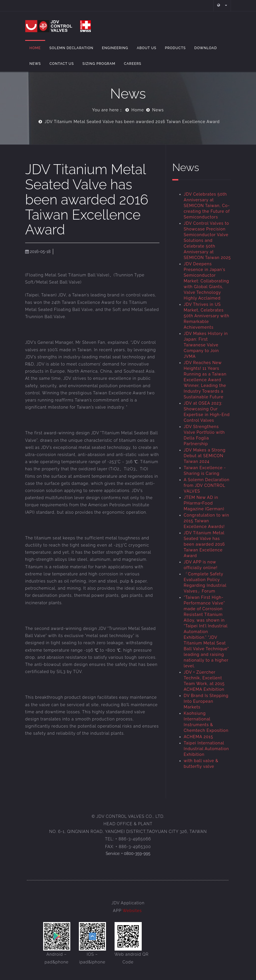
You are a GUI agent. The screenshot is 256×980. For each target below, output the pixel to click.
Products (175, 48)
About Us (147, 48)
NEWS (35, 64)
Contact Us (62, 64)
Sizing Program (99, 64)
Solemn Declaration (71, 48)
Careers (133, 64)
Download (206, 48)
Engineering (115, 48)
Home (35, 48)
